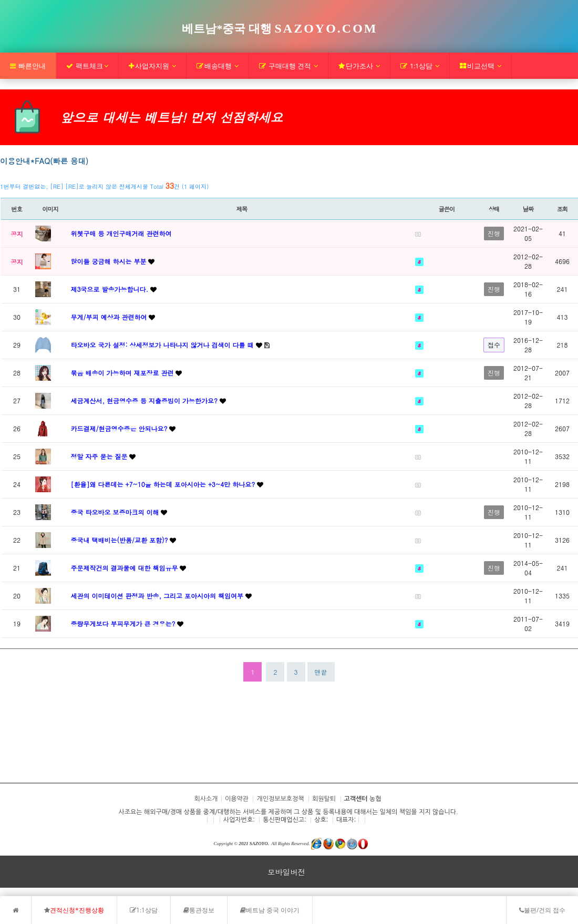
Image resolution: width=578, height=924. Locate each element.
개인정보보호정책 (280, 799)
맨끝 (321, 672)
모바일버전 (286, 872)
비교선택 (481, 66)
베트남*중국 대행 (280, 29)
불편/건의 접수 (542, 910)
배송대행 (218, 66)
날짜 (528, 209)
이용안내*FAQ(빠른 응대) (44, 161)
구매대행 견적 (288, 66)
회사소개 (23, 751)
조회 (562, 209)
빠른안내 (28, 66)
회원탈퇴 (324, 799)
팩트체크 (87, 66)
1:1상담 (420, 66)
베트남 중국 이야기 (270, 910)
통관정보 (199, 910)
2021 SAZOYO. (254, 844)
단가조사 (359, 66)
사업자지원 (152, 66)
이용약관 (237, 799)
